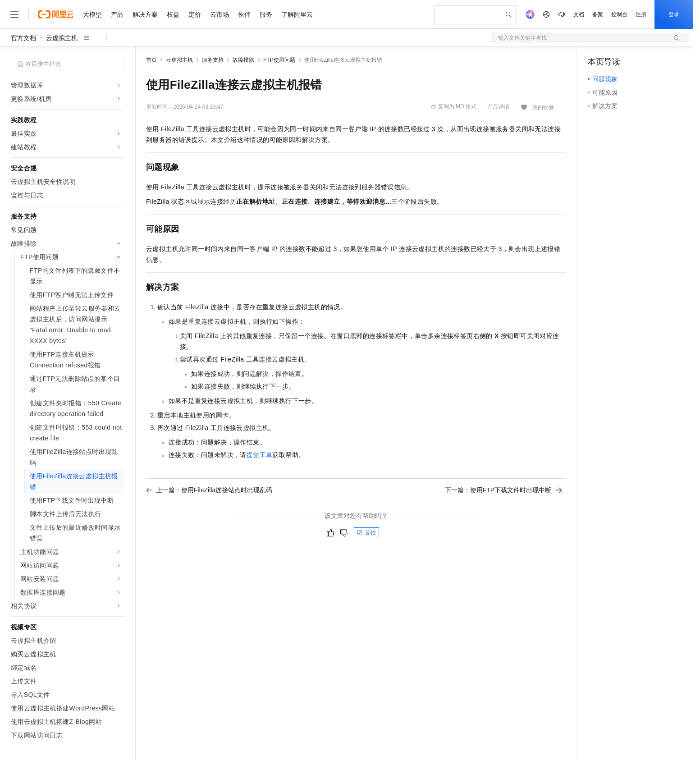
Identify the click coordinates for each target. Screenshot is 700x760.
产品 (117, 14)
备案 (598, 14)
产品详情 (499, 107)
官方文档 (23, 38)
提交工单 (260, 455)
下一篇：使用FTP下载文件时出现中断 (503, 490)
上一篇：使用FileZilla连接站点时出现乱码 (209, 490)
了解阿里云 (297, 14)
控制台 (619, 14)
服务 (266, 14)
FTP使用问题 (279, 60)
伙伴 (244, 14)
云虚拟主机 (62, 38)
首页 (151, 60)
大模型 (92, 14)
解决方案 (145, 14)
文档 (579, 14)
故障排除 (243, 60)
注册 (641, 14)
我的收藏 (543, 107)
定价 (195, 14)
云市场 (220, 14)
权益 (173, 14)
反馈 (366, 533)
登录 (674, 14)
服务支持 (213, 60)
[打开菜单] (14, 14)
